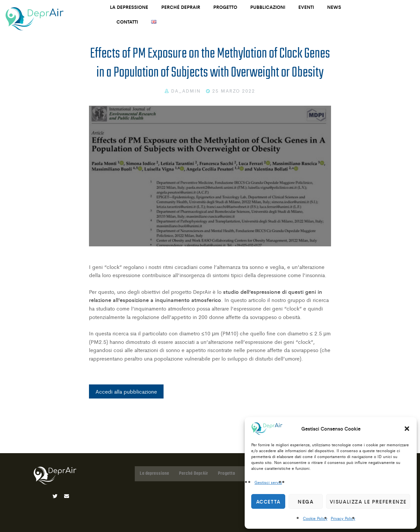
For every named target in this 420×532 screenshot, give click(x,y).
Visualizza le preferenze (368, 501)
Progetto (225, 7)
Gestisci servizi (268, 482)
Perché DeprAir (181, 7)
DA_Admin (186, 91)
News (334, 7)
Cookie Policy (315, 518)
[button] (407, 429)
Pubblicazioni (268, 7)
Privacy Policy (343, 518)
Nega (306, 501)
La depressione (129, 7)
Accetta (268, 501)
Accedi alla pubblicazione (126, 391)
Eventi (306, 7)
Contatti (127, 22)
